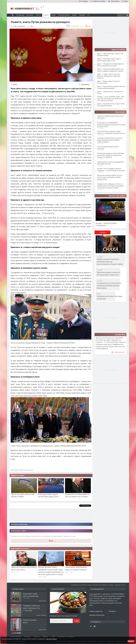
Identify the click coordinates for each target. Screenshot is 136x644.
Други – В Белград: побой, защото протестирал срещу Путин (109, 60)
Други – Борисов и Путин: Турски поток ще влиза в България (111, 105)
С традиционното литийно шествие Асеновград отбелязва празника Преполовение (109, 286)
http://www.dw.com (26, 470)
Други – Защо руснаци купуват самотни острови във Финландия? (111, 87)
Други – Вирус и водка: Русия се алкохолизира (108, 82)
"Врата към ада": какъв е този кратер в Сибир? (23, 495)
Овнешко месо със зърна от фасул (64, 616)
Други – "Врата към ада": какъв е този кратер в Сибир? (110, 54)
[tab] (103, 233)
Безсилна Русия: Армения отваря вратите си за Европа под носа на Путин (111, 132)
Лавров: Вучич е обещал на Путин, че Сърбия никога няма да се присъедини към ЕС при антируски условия (111, 186)
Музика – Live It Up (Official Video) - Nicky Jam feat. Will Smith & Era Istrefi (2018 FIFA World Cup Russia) (111, 98)
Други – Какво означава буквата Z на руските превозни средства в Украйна (110, 70)
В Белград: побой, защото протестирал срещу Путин (48, 495)
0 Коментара (85, 84)
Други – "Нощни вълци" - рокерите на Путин (110, 92)
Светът (15, 84)
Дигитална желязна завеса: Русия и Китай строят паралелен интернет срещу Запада (110, 177)
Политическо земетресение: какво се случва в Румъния (76, 568)
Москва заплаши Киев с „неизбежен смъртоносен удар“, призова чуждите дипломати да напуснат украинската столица (51, 571)
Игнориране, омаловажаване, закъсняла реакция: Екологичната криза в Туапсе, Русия (111, 125)
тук (74, 536)
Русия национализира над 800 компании (108, 148)
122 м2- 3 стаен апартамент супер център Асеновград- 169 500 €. (31, 597)
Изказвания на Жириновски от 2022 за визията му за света (77, 495)
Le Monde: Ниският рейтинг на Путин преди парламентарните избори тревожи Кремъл (110, 140)
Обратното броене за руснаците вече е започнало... (24, 568)
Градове (82, 15)
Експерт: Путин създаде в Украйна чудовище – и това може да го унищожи (111, 170)
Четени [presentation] (103, 232)
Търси (77, 621)
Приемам (131, 641)
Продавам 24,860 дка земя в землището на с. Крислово (31, 610)
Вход (51, 541)
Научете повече (51, 639)
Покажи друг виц (118, 352)
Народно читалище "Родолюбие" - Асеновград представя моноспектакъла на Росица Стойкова (110, 262)
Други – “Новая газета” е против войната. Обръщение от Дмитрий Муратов (109, 76)
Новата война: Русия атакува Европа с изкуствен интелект (111, 163)
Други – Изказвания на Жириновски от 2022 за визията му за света (111, 65)
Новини (46, 15)
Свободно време (64, 15)
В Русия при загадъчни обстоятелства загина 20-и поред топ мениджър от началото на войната (111, 155)
